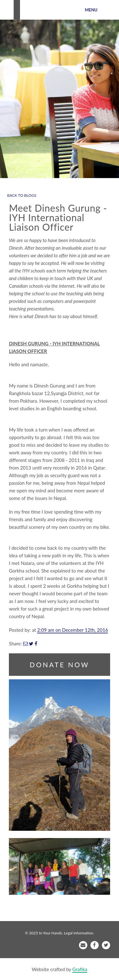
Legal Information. (79, 933)
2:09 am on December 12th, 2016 (73, 630)
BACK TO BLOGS (22, 195)
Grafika (80, 969)
